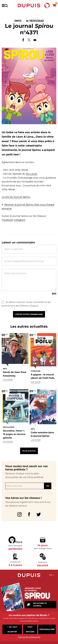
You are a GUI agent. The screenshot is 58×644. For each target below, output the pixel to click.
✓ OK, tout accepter (12, 629)
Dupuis (29, 5)
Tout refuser (30, 629)
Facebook (7, 220)
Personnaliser (47, 629)
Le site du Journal (16, 197)
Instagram (20, 220)
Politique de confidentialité (29, 637)
